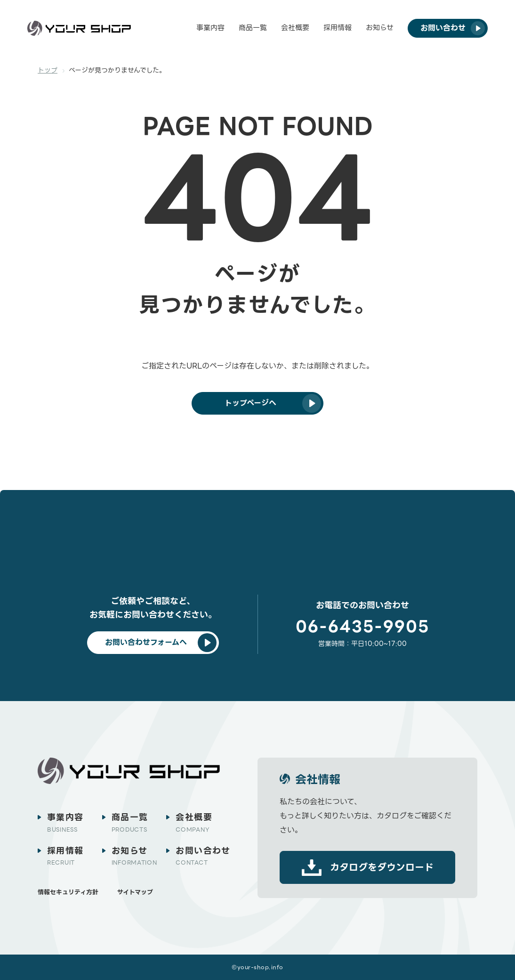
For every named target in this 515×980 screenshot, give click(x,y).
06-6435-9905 (362, 627)
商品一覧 (253, 28)
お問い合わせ (203, 856)
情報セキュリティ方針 (68, 892)
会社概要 (295, 28)
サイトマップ (135, 892)
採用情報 (338, 28)
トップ (48, 70)
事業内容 (210, 28)
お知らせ (380, 28)
